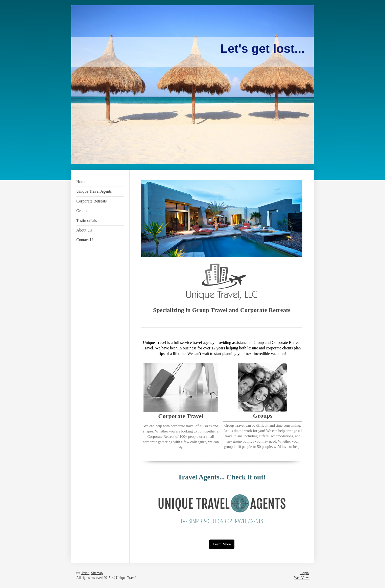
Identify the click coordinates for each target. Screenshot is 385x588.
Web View (301, 578)
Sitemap (97, 573)
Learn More (222, 544)
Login (305, 573)
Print (83, 573)
